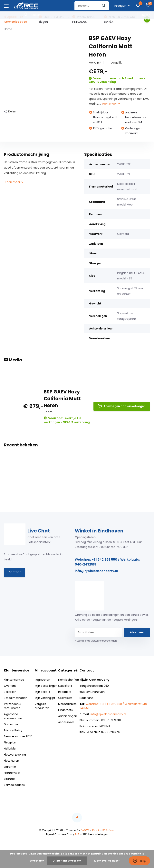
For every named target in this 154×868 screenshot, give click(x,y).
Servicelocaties (14, 785)
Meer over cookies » (107, 861)
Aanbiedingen (68, 716)
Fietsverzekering (15, 755)
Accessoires (66, 722)
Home (8, 29)
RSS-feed (109, 830)
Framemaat (12, 773)
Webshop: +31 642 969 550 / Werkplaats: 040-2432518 (107, 562)
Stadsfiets (65, 686)
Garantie (10, 767)
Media (13, 360)
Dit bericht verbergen (67, 861)
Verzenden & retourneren (13, 706)
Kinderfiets (65, 710)
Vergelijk (114, 63)
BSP (99, 63)
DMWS (85, 830)
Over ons (10, 686)
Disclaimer (11, 724)
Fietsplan (10, 742)
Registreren (42, 680)
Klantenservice (14, 680)
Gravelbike (65, 698)
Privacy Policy (13, 730)
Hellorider (10, 749)
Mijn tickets (42, 692)
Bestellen (10, 692)
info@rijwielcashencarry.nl (96, 571)
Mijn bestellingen (46, 686)
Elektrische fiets (69, 680)
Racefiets (65, 692)
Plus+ (96, 830)
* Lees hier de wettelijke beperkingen (96, 641)
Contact (15, 572)
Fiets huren (11, 761)
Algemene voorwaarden (13, 716)
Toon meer (111, 104)
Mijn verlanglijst (45, 698)
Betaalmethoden (16, 698)
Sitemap (10, 779)
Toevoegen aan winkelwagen (122, 406)
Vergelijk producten (42, 706)
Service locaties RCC (18, 736)
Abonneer (137, 632)
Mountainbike (67, 704)
